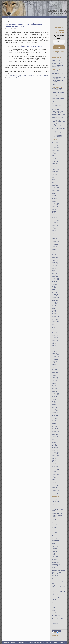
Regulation (12, 78)
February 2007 (55, 447)
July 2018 (54, 229)
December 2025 (55, 146)
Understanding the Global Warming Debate (57, 81)
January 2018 (55, 238)
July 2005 (54, 478)
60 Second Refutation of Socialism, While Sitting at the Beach (58, 90)
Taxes (53, 609)
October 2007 (55, 435)
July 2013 (54, 325)
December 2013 (55, 317)
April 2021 (54, 181)
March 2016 (54, 273)
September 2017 (55, 245)
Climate (53, 518)
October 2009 (55, 396)
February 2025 (55, 162)
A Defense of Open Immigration (59, 92)
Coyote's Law (55, 521)
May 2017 (54, 251)
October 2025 (55, 149)
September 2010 (55, 379)
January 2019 (55, 219)
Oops (53, 59)
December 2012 (55, 336)
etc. (53, 535)
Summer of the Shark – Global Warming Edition (58, 78)
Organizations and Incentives (58, 582)
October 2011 (55, 358)
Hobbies (54, 555)
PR (20, 77)
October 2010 (55, 377)
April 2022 (54, 166)
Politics (53, 588)
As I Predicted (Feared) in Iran (58, 62)
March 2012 (54, 350)
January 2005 (55, 487)
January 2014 (55, 315)
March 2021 (54, 182)
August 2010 (55, 380)
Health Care (54, 551)
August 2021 (55, 174)
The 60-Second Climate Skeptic (59, 128)
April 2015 (54, 291)
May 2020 (54, 194)
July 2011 (54, 363)
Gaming (54, 542)
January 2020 (55, 200)
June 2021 (54, 178)
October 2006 (55, 454)
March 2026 (54, 141)
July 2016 (54, 267)
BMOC (20, 17)
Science (54, 602)
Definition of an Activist (57, 105)
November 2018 (55, 222)
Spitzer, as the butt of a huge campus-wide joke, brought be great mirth (27, 73)
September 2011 (55, 360)
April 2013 (54, 329)
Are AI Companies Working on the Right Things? (58, 66)
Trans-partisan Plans (56, 615)
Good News (54, 548)
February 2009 (55, 409)
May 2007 (54, 443)
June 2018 (54, 230)
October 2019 (55, 205)
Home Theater (55, 556)
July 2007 (54, 439)
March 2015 (54, 293)
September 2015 (55, 283)
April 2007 (54, 444)
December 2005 (55, 470)
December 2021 (55, 168)
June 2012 (54, 345)
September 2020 (55, 190)
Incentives (54, 561)
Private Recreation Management (59, 591)
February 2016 (55, 275)
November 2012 (55, 337)
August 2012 (55, 342)
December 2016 (55, 259)
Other (53, 583)
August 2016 (55, 265)
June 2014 (54, 307)
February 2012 (55, 352)
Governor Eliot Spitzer (43, 76)
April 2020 (54, 195)
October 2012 (55, 339)
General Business (56, 547)
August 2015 (55, 285)
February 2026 (55, 142)
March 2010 (54, 388)
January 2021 (55, 186)
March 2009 (54, 408)
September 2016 (55, 264)
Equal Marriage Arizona (57, 534)
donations (30, 76)
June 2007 (54, 441)
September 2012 (55, 340)
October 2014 (55, 301)
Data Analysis (55, 524)
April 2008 (54, 425)
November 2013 (55, 318)
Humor (53, 558)
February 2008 (55, 428)
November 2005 (55, 471)
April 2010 (54, 387)
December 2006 (55, 451)
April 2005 (54, 483)
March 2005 (54, 484)
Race (53, 596)
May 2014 (54, 309)
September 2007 (55, 436)
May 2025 (54, 157)
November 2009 (55, 395)
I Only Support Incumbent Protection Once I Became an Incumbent (23, 25)
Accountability (55, 500)
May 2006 (54, 462)
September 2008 (55, 417)
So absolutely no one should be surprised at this (30, 47)
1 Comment (18, 78)
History (53, 553)
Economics (54, 527)
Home (6, 17)
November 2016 (55, 261)
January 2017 (55, 257)
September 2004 (55, 494)
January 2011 (55, 372)
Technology (54, 610)
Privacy (53, 590)
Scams (53, 601)
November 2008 (55, 414)
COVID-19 (54, 520)
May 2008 (54, 424)
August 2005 (55, 476)
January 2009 (55, 411)
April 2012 (54, 348)
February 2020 (55, 198)
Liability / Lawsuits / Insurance (58, 571)
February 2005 (55, 486)
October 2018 (55, 224)
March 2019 (54, 216)
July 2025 (54, 154)
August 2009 (55, 400)
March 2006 (54, 465)
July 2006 (54, 459)
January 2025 (55, 163)
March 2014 (54, 312)
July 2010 (54, 382)
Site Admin (54, 637)
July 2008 (54, 420)
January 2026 (55, 144)
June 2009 (54, 403)
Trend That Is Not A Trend (57, 618)
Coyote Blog (58, 11)
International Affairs (56, 564)
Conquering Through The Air (58, 60)
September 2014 (55, 302)
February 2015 (55, 294)
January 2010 (55, 392)
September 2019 (55, 206)
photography (55, 585)
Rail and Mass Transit (57, 598)
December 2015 (55, 278)
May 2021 (54, 179)
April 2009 (54, 406)
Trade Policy (55, 614)
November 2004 (55, 491)
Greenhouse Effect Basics (57, 73)
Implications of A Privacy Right (58, 114)
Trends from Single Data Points (59, 620)
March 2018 (54, 235)
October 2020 (55, 189)
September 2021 (55, 173)
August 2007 (55, 438)
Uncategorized (55, 623)
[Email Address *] (59, 42)
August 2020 (55, 192)
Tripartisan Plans (55, 622)
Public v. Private (55, 595)
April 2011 (54, 368)
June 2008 (54, 422)
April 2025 (54, 158)
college (25, 76)
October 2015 (55, 281)
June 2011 (54, 364)
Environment (55, 532)
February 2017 (55, 256)
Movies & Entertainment (57, 577)
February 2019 (55, 218)
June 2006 (54, 460)
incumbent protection (9, 77)
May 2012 (54, 347)
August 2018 (55, 227)
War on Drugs (55, 625)
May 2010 (54, 385)
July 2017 (54, 248)
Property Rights (55, 593)
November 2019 (55, 203)
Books (53, 512)
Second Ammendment (57, 604)
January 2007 (55, 449)
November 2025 (55, 147)
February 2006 (55, 467)
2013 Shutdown (55, 498)
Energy (53, 531)
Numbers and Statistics (57, 580)
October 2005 (55, 473)
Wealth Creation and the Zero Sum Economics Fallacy (58, 133)
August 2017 (55, 246)
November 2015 (55, 280)
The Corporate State (56, 612)
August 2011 (55, 361)
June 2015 (54, 288)
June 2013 (54, 326)
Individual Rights (55, 563)
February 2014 (55, 313)
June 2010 (54, 384)
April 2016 (54, 272)
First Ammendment (56, 540)
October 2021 (55, 171)
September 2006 (55, 455)
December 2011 (55, 355)
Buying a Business (56, 97)
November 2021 (55, 170)
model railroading (56, 575)
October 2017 (55, 243)
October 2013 (55, 320)
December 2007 (55, 431)
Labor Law (54, 569)
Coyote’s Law (55, 104)
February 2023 (55, 165)
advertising (10, 76)
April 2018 (54, 234)
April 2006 (54, 463)
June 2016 (54, 269)
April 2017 (54, 253)
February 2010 (55, 390)
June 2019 (54, 211)
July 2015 (54, 286)
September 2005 (55, 475)
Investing (54, 567)
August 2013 (55, 323)
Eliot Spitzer (35, 76)
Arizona (53, 505)
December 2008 (55, 412)
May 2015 (54, 289)
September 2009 (55, 398)
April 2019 (54, 214)
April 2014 (54, 310)
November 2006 (55, 452)
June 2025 (54, 155)
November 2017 (55, 241)
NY (15, 77)
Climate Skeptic (13, 17)
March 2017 (54, 254)
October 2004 (55, 492)
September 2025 (55, 150)
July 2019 (54, 210)
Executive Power (55, 537)
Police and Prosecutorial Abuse (59, 587)
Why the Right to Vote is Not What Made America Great (58, 136)
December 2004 (55, 489)
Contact (47, 17)
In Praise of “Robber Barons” (58, 116)
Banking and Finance (56, 508)
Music (53, 579)
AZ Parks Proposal (38, 17)
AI (52, 503)
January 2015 (55, 296)
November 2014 (55, 299)
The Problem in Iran (56, 64)
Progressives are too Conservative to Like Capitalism (59, 121)
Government (55, 550)
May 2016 (54, 270)
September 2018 (55, 226)
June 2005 (54, 479)
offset (18, 77)
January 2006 (55, 468)
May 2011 (54, 366)
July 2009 (54, 401)
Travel (53, 617)
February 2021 (55, 184)
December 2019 (55, 202)
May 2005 (54, 481)
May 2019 (54, 213)
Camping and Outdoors (57, 514)
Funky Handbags (56, 110)
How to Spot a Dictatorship (58, 113)
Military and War (55, 574)
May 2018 (54, 232)
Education (54, 529)
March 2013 (54, 331)
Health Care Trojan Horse (57, 111)
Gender (53, 543)
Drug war (54, 526)
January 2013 (55, 334)
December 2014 (55, 297)
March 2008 (54, 427)
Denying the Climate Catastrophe (56, 71)
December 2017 (55, 240)
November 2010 (55, 376)
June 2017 (54, 249)
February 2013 (55, 332)
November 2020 (55, 187)
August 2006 (55, 457)
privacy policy (56, 53)
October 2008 (55, 416)
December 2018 (55, 221)
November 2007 (55, 433)
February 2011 (55, 371)
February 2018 (55, 237)
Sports (53, 607)
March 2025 (54, 160)
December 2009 (55, 393)
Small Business (55, 606)
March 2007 (54, 446)
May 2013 (54, 328)
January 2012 (55, 353)
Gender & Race (55, 545)
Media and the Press (56, 572)
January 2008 (55, 430)
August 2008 (55, 419)
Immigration (54, 559)
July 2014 (54, 305)
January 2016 (55, 277)
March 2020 (54, 197)
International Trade (56, 566)
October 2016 (55, 262)
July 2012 (54, 344)
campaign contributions (18, 76)
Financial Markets (56, 539)
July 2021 (54, 176)
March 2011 (54, 369)
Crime (53, 523)
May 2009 (54, 404)
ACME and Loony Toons (57, 501)
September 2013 (55, 321)
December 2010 (55, 374)
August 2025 (55, 152)
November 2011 (55, 356)
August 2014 (55, 304)
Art (52, 506)
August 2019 (55, 208)
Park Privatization (27, 17)
